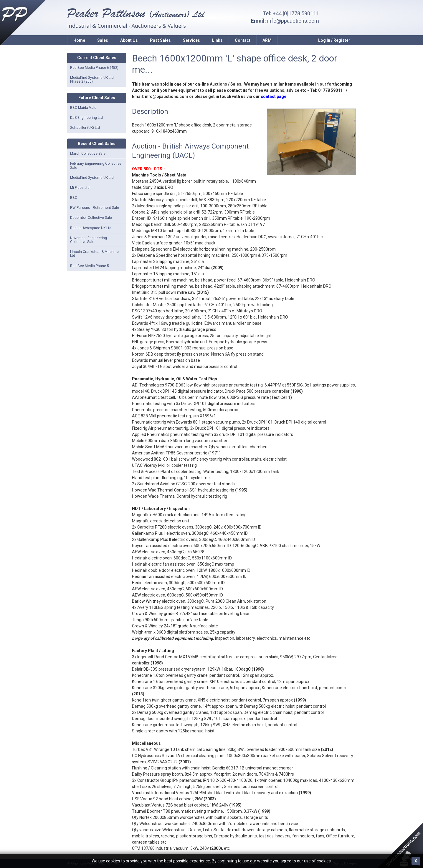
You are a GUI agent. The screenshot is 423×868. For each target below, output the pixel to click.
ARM (267, 40)
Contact (243, 40)
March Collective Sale (88, 154)
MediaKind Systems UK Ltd (92, 178)
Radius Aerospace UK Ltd (91, 228)
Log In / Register (334, 40)
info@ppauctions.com (293, 21)
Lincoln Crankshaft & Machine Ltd (94, 254)
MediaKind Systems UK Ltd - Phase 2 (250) (93, 80)
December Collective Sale (91, 218)
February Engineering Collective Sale (96, 165)
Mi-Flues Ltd (80, 188)
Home (79, 40)
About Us (129, 40)
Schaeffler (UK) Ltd (85, 128)
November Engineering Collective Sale (89, 240)
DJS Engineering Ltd (86, 118)
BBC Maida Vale (83, 108)
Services (191, 40)
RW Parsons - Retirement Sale (95, 208)
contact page (274, 96)
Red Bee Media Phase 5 (90, 266)
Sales (103, 40)
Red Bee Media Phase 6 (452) (94, 68)
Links (217, 40)
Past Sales (160, 40)
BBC (74, 198)
